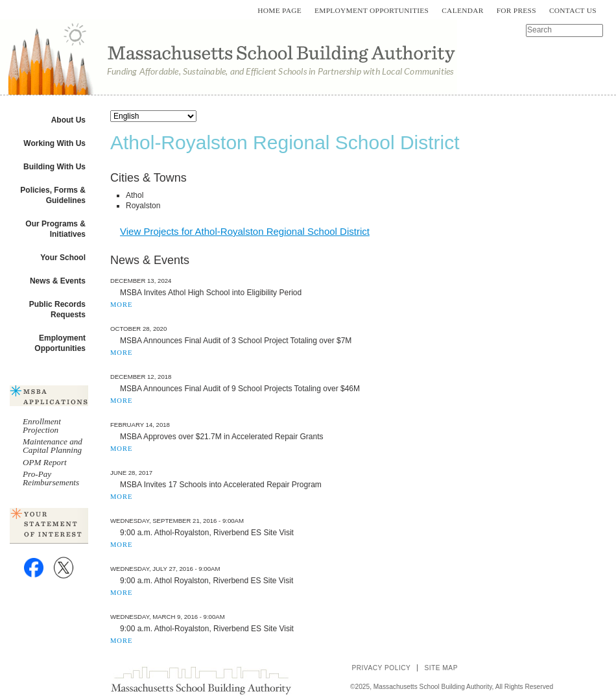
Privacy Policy (381, 668)
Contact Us (573, 10)
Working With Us (54, 143)
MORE (121, 305)
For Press (516, 10)
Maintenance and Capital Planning (53, 446)
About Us (68, 120)
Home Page (279, 10)
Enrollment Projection (42, 426)
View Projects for (245, 231)
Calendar (462, 10)
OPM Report (45, 462)
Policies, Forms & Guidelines (53, 195)
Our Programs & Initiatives (55, 229)
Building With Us (54, 167)
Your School (63, 258)
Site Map (441, 668)
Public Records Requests (57, 309)
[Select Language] (153, 116)
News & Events (58, 281)
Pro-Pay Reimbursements (51, 478)
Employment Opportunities (372, 10)
